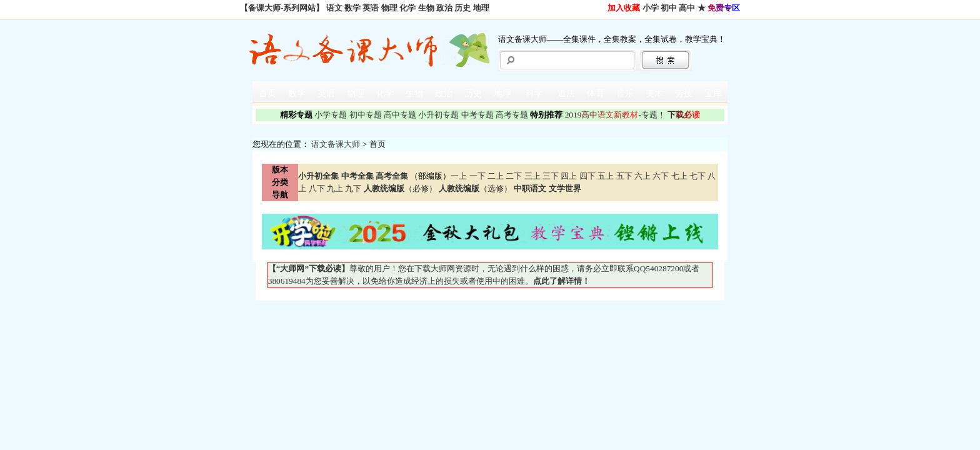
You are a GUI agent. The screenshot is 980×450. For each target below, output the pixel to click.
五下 (624, 176)
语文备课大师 (336, 144)
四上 (569, 176)
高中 (687, 8)
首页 (267, 93)
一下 (477, 176)
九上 (335, 188)
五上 (606, 176)
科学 (534, 93)
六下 (661, 176)
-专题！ (615, 115)
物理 (389, 8)
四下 (587, 176)
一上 (459, 176)
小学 (651, 8)
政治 (444, 8)
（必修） (400, 188)
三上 (532, 176)
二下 (514, 176)
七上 (679, 176)
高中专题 (400, 115)
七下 (697, 176)
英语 (371, 8)
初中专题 (366, 115)
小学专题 (331, 115)
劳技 (684, 93)
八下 (317, 188)
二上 (496, 176)
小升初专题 (438, 115)
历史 (462, 8)
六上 (642, 176)
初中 (669, 8)
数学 (352, 8)
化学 (407, 8)
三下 (551, 176)
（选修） (475, 188)
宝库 (713, 93)
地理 (481, 8)
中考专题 (477, 115)
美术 (654, 93)
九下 (353, 188)
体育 (596, 93)
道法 (566, 93)
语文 (334, 8)
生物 (426, 8)
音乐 (625, 93)
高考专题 (512, 115)
